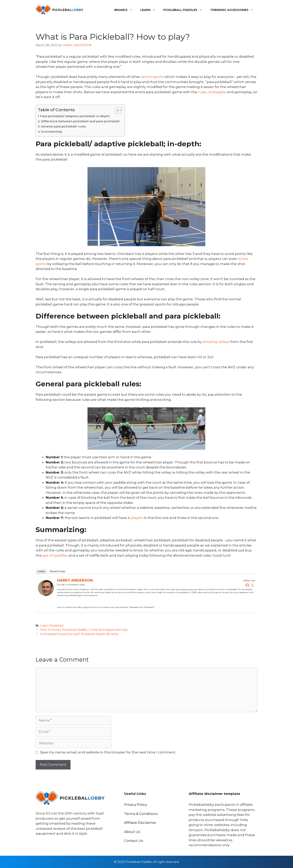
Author (41, 571)
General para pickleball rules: (64, 126)
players (137, 518)
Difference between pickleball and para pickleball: (81, 121)
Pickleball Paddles (185, 10)
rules (202, 92)
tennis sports (152, 77)
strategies (217, 92)
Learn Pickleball (52, 626)
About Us (132, 832)
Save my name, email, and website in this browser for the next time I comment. (108, 752)
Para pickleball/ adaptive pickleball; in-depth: (75, 116)
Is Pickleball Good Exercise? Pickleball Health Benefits (79, 634)
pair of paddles (55, 555)
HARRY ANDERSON (75, 580)
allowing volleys (216, 342)
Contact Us (134, 841)
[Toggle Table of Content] (116, 110)
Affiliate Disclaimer (140, 823)
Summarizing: (52, 132)
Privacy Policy (136, 805)
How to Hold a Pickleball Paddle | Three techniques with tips (84, 630)
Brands (125, 10)
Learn (150, 10)
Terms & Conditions (141, 814)
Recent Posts (58, 571)
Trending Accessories (234, 10)
